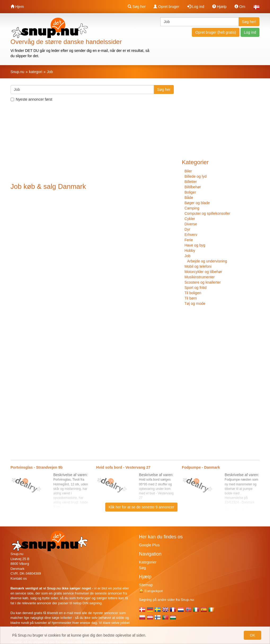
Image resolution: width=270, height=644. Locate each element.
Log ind (196, 7)
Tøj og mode (195, 303)
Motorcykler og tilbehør (203, 272)
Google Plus (149, 545)
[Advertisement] (92, 143)
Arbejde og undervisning (207, 261)
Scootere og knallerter (203, 282)
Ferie (189, 240)
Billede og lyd (195, 176)
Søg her (137, 7)
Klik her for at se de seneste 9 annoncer (141, 507)
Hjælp (219, 7)
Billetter (191, 182)
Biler (188, 171)
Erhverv (191, 235)
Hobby (190, 251)
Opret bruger (166, 7)
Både (189, 198)
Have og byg (195, 245)
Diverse (191, 224)
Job (187, 256)
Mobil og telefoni (198, 266)
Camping (192, 208)
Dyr (187, 229)
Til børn (191, 298)
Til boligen (193, 293)
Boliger (190, 192)
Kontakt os (19, 578)
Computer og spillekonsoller (207, 213)
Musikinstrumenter (200, 277)
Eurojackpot (151, 591)
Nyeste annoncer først (32, 99)
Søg (143, 568)
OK (253, 635)
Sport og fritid (195, 288)
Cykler (190, 219)
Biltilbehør (193, 187)
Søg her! (249, 22)
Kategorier (148, 562)
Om (240, 7)
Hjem (17, 7)
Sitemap (146, 585)
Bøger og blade (197, 203)
